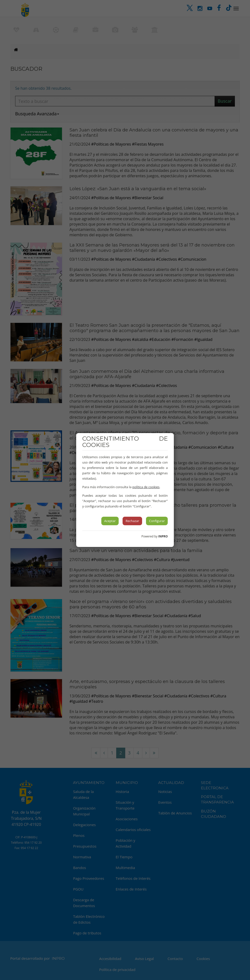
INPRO (163, 536)
